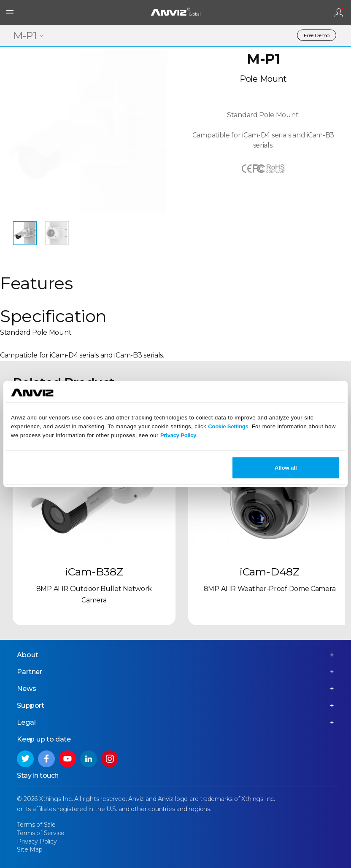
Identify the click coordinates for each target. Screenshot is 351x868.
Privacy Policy (178, 435)
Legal (27, 722)
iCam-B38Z (94, 572)
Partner (30, 672)
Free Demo (317, 35)
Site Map (30, 849)
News (27, 689)
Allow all (286, 468)
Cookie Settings (228, 426)
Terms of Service (41, 833)
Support (31, 705)
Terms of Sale (36, 825)
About (28, 655)
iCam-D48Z (270, 572)
